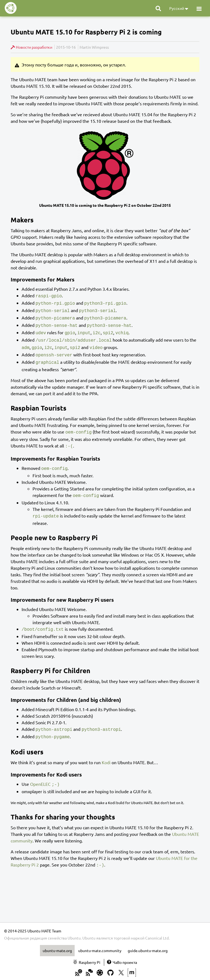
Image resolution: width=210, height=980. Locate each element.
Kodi (106, 752)
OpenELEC (40, 774)
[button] (199, 8)
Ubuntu (89, 927)
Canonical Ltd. (157, 927)
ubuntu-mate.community (100, 940)
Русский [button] (179, 9)
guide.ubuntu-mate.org (148, 940)
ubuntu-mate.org (57, 940)
